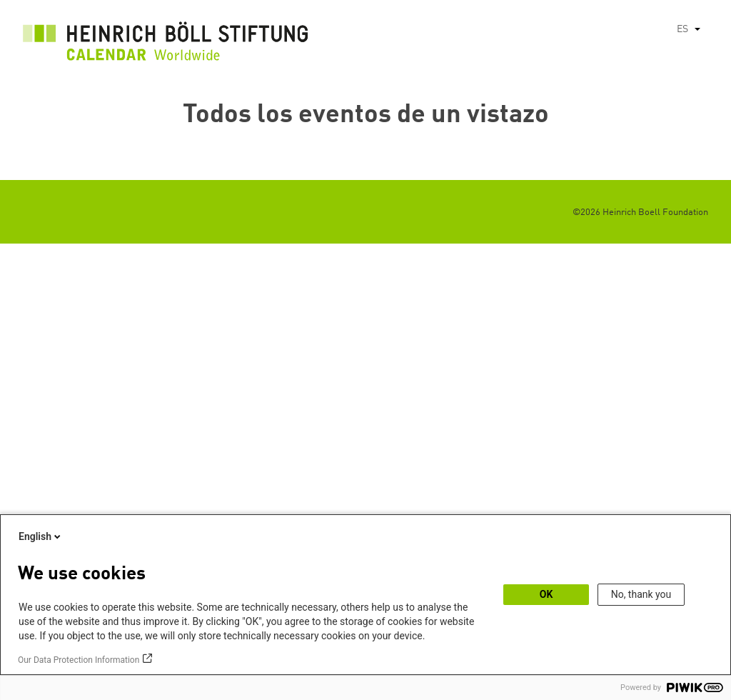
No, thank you (641, 594)
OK (546, 594)
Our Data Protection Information (79, 660)
